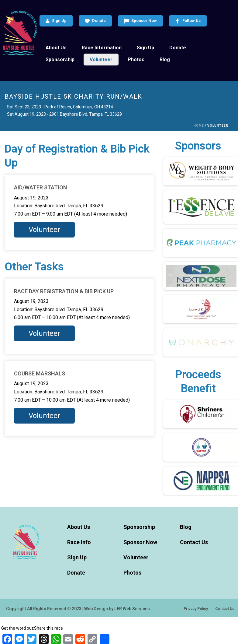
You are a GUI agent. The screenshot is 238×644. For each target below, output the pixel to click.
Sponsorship (60, 60)
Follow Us (188, 21)
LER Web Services (132, 609)
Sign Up (56, 21)
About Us (56, 48)
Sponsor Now (140, 21)
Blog (165, 60)
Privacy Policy (196, 609)
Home (199, 126)
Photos (136, 60)
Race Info (79, 542)
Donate (95, 21)
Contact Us (194, 542)
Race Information (102, 48)
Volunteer (101, 60)
